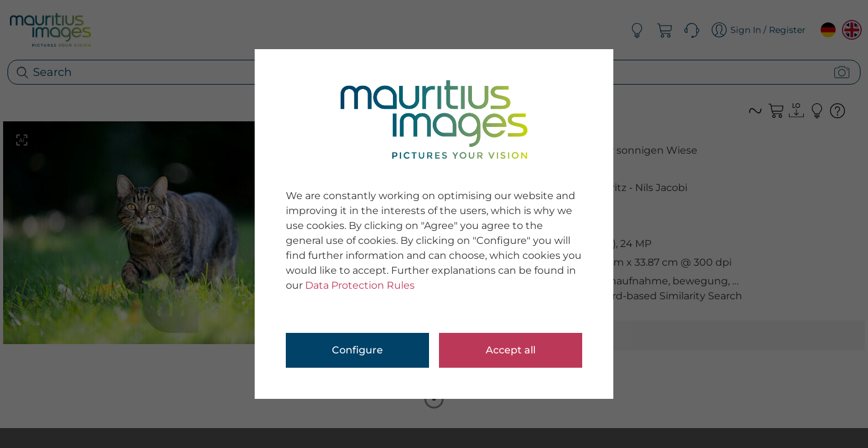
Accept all (511, 350)
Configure (357, 350)
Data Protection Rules (360, 285)
